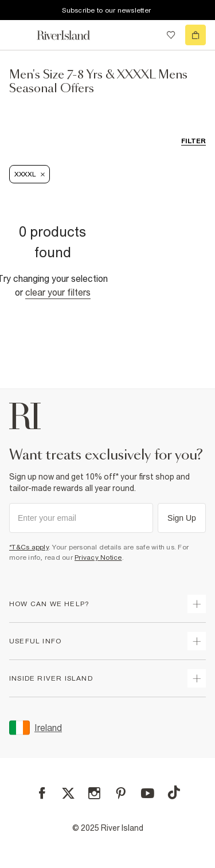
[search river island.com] (147, 35)
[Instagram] (94, 793)
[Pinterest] (121, 793)
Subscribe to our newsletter (106, 10)
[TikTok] (174, 792)
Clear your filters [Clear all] (58, 292)
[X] (68, 794)
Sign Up (182, 518)
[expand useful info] (197, 641)
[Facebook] (42, 793)
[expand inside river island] (197, 678)
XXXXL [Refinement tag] (30, 174)
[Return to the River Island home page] (71, 35)
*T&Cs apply (29, 547)
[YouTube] (148, 793)
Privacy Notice (98, 557)
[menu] (19, 35)
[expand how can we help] (197, 604)
